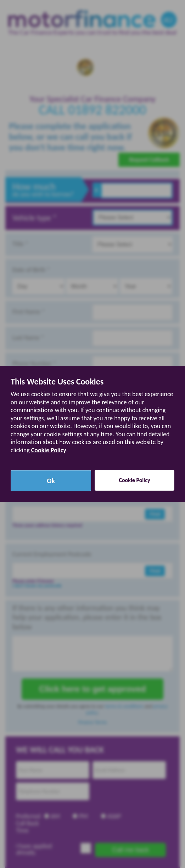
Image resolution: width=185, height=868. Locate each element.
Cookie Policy (49, 450)
